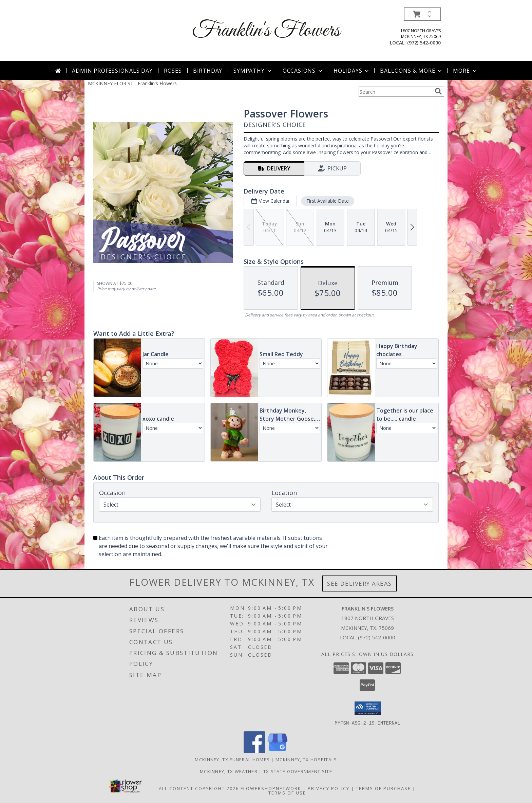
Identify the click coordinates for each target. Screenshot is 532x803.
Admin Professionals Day (112, 71)
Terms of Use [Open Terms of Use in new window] (287, 792)
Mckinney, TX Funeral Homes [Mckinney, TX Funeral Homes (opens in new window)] (232, 759)
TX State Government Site (298, 771)
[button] (422, 14)
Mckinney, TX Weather (229, 771)
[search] (438, 91)
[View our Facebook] (254, 751)
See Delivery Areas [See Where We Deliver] (359, 583)
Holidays (352, 71)
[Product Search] (395, 92)
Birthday (208, 71)
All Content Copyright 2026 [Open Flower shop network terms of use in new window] (199, 788)
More (465, 71)
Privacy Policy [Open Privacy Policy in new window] (329, 788)
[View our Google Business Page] (278, 751)
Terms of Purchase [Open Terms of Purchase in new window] (383, 788)
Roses (173, 71)
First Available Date (328, 201)
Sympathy (253, 71)
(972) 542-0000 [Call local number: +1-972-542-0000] (424, 43)
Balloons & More (412, 71)
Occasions (303, 71)
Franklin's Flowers (266, 31)
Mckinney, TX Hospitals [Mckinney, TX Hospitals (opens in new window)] (306, 759)
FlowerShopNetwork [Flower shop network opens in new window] (271, 788)
